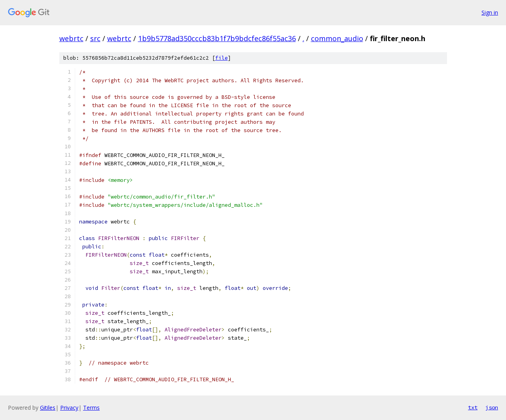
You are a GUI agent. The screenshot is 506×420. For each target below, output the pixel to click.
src (95, 38)
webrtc (71, 38)
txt (473, 407)
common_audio (337, 38)
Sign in (490, 12)
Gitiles (48, 408)
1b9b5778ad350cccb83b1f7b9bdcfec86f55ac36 (217, 38)
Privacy (69, 408)
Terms (91, 408)
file (222, 58)
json (492, 407)
